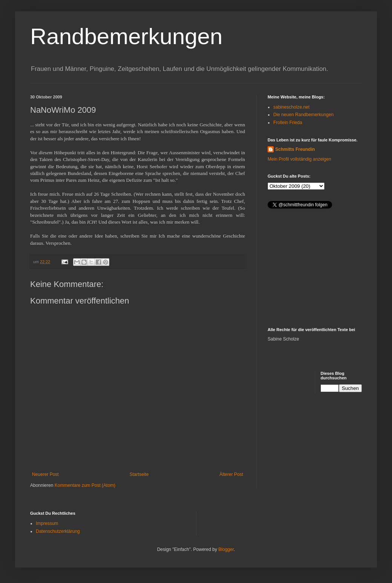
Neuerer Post (45, 474)
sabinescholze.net (291, 107)
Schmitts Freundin (295, 149)
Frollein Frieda (288, 123)
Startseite (139, 474)
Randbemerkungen (126, 36)
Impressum (47, 523)
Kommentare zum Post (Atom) (85, 485)
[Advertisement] (315, 269)
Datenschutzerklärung (58, 531)
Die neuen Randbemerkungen (303, 115)
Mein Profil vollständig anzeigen (299, 159)
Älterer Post (231, 474)
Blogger (226, 549)
